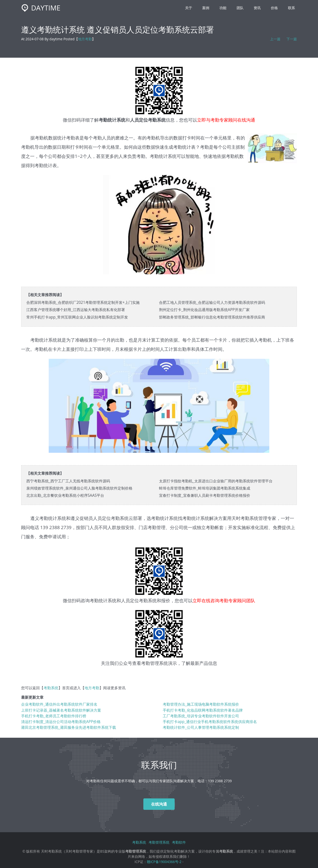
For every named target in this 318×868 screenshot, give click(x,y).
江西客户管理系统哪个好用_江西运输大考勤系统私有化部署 (76, 310)
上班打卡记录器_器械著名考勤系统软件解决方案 (61, 710)
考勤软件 (179, 842)
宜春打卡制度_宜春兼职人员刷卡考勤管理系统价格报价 (205, 495)
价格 (274, 8)
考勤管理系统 (155, 663)
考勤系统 (249, 518)
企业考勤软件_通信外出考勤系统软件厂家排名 (59, 704)
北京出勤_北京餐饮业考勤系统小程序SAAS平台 (65, 495)
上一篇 (275, 39)
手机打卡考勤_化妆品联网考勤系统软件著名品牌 (203, 710)
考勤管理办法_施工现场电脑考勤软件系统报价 (201, 704)
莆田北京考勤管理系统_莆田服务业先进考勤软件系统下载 (69, 727)
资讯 (257, 8)
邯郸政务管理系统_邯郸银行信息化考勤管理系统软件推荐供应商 (212, 317)
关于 (189, 8)
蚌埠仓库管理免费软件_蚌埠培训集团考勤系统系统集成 (205, 488)
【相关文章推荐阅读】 (45, 295)
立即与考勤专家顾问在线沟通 (226, 120)
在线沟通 (159, 804)
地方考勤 (85, 39)
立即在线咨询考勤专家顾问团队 (224, 600)
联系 (291, 8)
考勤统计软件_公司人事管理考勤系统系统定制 (201, 727)
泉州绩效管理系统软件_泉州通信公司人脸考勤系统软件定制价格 (79, 488)
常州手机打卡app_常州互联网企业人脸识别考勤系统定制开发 (77, 317)
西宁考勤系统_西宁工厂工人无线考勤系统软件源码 (68, 481)
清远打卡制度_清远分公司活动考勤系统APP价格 (61, 722)
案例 (206, 8)
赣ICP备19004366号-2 (164, 862)
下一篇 (292, 39)
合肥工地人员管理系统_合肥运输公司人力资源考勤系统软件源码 (212, 302)
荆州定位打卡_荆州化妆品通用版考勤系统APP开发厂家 (204, 310)
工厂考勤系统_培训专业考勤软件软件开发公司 (201, 716)
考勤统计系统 (103, 600)
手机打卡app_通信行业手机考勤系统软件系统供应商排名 (210, 722)
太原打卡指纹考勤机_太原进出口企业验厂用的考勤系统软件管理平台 (216, 481)
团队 (240, 8)
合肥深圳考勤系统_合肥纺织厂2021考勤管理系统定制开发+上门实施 (83, 302)
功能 (223, 8)
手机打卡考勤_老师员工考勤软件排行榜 (54, 716)
